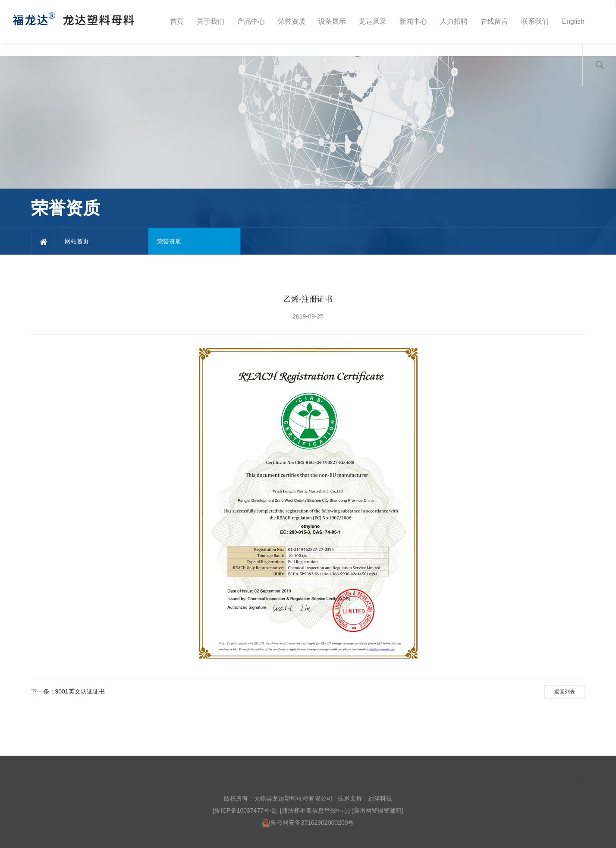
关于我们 (211, 21)
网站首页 (77, 241)
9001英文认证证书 (80, 691)
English (573, 21)
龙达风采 (373, 21)
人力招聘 (454, 21)
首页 (177, 21)
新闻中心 (413, 21)
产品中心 (251, 21)
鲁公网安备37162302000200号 (308, 823)
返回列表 (565, 692)
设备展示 (332, 21)
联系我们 (535, 21)
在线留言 (494, 21)
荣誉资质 (292, 21)
